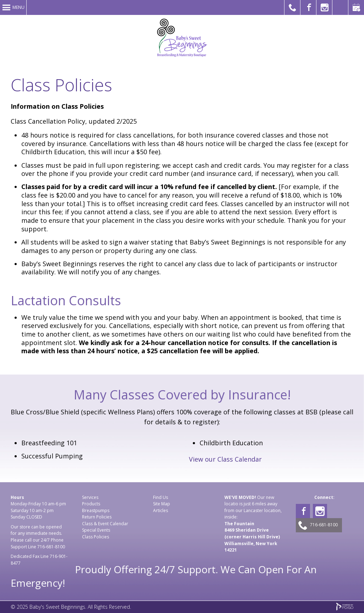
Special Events (96, 530)
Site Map (162, 504)
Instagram (320, 511)
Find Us (161, 497)
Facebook (303, 511)
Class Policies (96, 537)
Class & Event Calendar (105, 524)
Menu (18, 7)
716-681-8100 (51, 547)
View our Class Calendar (225, 459)
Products (91, 504)
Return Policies (97, 517)
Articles (161, 510)
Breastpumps (96, 510)
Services (90, 497)
